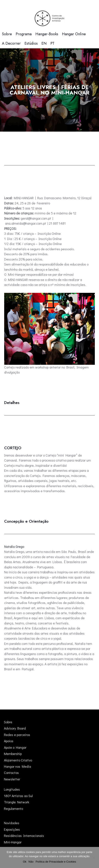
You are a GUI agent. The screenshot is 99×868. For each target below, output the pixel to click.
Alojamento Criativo (18, 760)
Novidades (12, 823)
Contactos (11, 773)
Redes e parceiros (17, 735)
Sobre (8, 722)
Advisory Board (15, 728)
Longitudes (12, 789)
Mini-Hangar (13, 842)
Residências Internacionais (24, 836)
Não (31, 862)
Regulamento (13, 808)
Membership (13, 754)
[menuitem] (44, 43)
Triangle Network (17, 802)
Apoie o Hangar (15, 747)
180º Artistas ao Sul (18, 796)
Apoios (9, 741)
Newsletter (12, 779)
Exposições (12, 829)
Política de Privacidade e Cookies (56, 862)
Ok (25, 862)
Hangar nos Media (17, 766)
